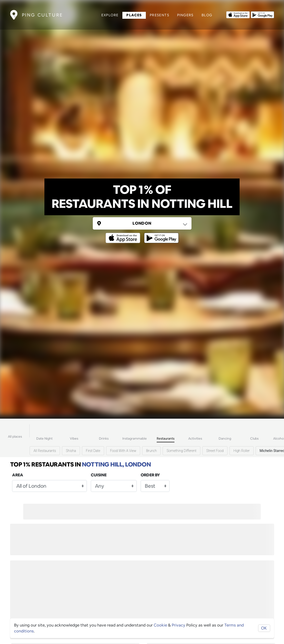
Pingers (185, 15)
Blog (207, 15)
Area (18, 475)
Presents (160, 15)
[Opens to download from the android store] (262, 14)
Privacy (179, 625)
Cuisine (99, 475)
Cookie (160, 625)
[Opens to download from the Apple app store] (238, 14)
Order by (150, 475)
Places (134, 15)
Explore (110, 15)
